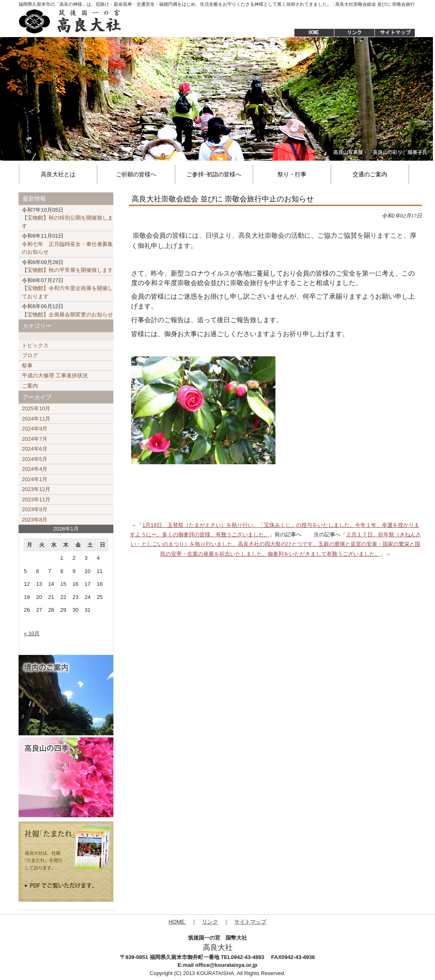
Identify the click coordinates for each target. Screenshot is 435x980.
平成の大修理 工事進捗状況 (55, 375)
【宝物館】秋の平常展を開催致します (67, 266)
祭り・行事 (292, 174)
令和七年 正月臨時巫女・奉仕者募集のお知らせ (67, 244)
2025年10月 (36, 408)
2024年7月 (35, 439)
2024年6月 (35, 449)
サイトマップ (395, 33)
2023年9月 (35, 509)
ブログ (30, 355)
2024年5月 (35, 459)
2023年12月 (36, 489)
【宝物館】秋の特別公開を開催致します (67, 218)
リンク (210, 922)
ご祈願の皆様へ (136, 174)
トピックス (35, 345)
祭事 (27, 366)
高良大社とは (58, 174)
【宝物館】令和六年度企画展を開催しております (67, 288)
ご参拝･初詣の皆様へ (214, 174)
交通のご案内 (370, 174)
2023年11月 (36, 499)
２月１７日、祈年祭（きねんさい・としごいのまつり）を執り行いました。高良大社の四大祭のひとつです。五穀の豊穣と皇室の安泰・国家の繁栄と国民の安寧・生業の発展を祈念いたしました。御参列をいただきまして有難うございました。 (276, 544)
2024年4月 (35, 469)
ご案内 (30, 386)
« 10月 (32, 633)
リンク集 (354, 33)
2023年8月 (35, 520)
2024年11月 (36, 419)
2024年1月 (35, 479)
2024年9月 (35, 429)
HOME (310, 33)
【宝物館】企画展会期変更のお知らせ (67, 310)
